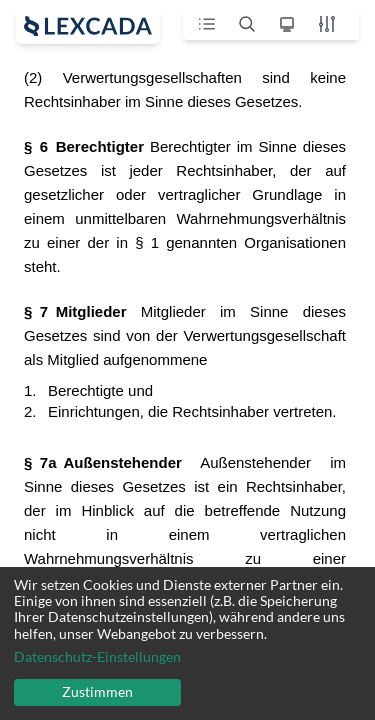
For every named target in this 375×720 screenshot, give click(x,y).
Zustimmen (97, 691)
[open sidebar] (88, 26)
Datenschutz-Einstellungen (97, 657)
